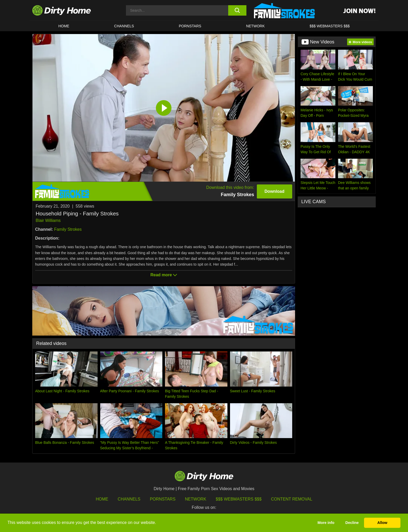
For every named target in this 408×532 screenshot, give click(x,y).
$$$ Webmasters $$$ (239, 499)
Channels (129, 499)
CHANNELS (124, 26)
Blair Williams (48, 220)
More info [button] (326, 523)
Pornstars (190, 26)
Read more (164, 275)
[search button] (237, 10)
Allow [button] (382, 523)
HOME (64, 26)
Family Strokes (68, 229)
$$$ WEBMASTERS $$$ (330, 26)
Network (256, 26)
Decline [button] (352, 523)
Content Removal (292, 499)
